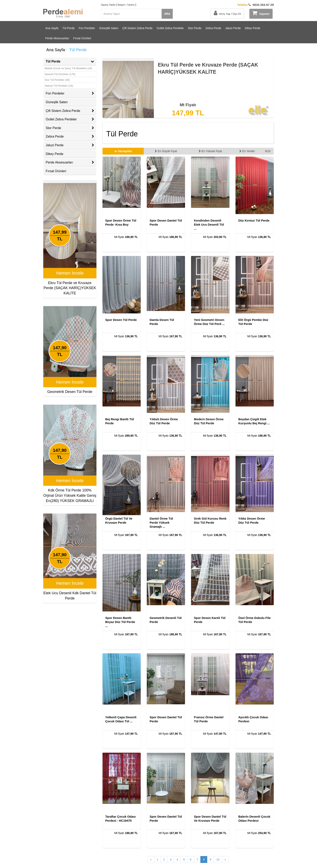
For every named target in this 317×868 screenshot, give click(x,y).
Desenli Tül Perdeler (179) (60, 74)
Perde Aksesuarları (57, 38)
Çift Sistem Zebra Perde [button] (70, 111)
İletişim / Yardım (126, 5)
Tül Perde (69, 28)
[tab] (70, 62)
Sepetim (261, 13)
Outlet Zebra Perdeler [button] (70, 119)
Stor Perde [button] (70, 128)
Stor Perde (195, 28)
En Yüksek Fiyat (210, 151)
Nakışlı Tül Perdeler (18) (59, 86)
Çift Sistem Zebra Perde (137, 28)
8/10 (268, 151)
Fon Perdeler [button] (70, 93)
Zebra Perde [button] (70, 136)
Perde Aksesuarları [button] (70, 162)
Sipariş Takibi (108, 5)
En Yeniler (247, 151)
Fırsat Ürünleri (82, 38)
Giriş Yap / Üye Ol (227, 13)
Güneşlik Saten (109, 28)
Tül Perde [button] (70, 61)
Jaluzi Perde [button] (70, 145)
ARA (167, 14)
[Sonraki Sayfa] (225, 860)
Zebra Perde (213, 28)
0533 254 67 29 (255, 5)
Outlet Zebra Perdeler (170, 28)
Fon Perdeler (87, 28)
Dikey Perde (253, 28)
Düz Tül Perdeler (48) (57, 80)
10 (218, 860)
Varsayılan (123, 151)
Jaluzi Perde (233, 28)
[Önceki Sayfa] (151, 860)
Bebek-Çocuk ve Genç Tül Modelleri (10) (68, 68)
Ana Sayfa (52, 28)
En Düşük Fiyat (166, 151)
